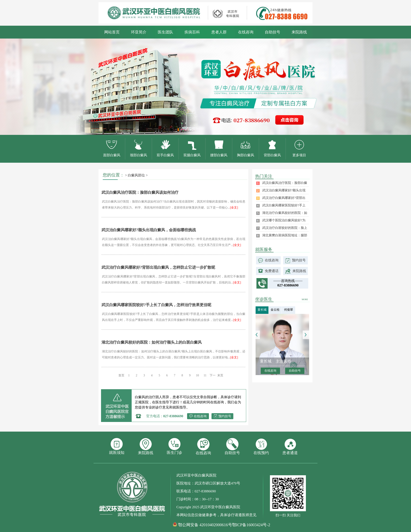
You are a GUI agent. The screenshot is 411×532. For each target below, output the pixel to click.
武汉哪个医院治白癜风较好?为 (284, 220)
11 (205, 375)
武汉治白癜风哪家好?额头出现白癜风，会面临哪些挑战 (149, 230)
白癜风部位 (136, 175)
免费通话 (272, 271)
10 (197, 375)
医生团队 (165, 32)
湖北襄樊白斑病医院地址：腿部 (285, 235)
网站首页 (112, 32)
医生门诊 (174, 446)
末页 (220, 375)
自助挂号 (273, 32)
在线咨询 (246, 32)
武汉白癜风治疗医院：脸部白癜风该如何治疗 (140, 192)
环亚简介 (139, 32)
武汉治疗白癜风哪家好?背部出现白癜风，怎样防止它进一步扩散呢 (158, 267)
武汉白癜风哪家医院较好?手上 (284, 205)
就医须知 (117, 446)
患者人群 (219, 32)
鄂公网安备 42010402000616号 (205, 525)
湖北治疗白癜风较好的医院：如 (285, 213)
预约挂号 (225, 416)
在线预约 (261, 446)
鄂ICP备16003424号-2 (251, 525)
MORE (305, 299)
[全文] (234, 208)
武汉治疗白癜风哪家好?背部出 (284, 198)
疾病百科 (192, 32)
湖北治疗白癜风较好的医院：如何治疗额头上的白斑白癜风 (152, 342)
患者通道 (290, 446)
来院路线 (299, 32)
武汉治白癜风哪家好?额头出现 (284, 190)
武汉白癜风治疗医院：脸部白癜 (285, 183)
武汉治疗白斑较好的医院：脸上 (285, 228)
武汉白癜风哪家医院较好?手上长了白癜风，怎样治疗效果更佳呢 (156, 305)
